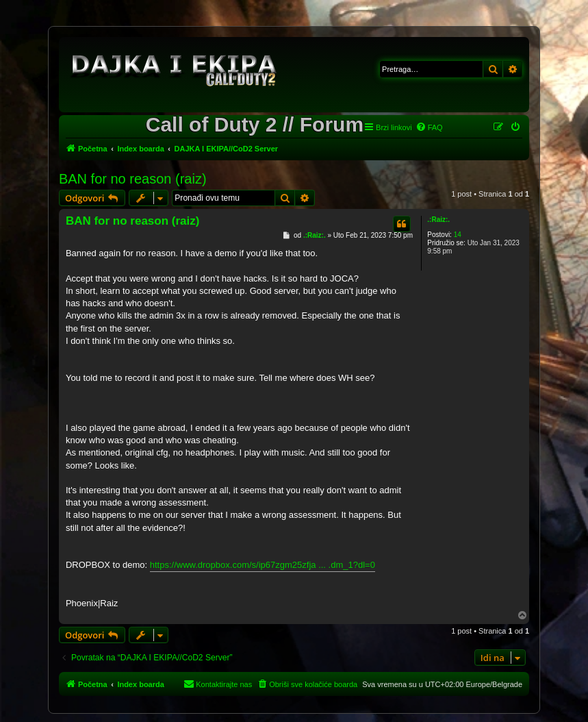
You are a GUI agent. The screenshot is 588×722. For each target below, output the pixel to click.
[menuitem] (429, 127)
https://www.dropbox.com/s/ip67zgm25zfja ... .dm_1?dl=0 (263, 565)
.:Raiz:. (438, 220)
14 (458, 235)
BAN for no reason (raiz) (133, 179)
